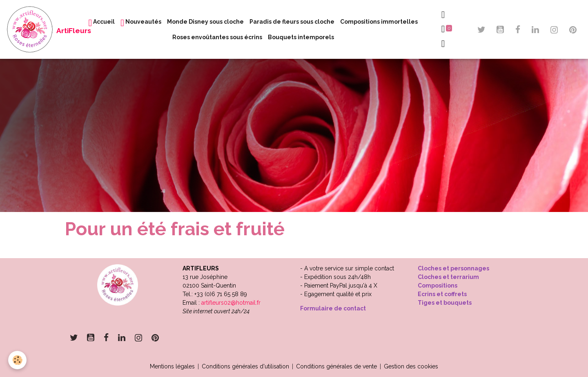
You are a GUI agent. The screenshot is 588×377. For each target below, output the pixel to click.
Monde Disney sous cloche (205, 22)
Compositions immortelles (379, 22)
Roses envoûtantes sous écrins (217, 37)
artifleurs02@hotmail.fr (231, 303)
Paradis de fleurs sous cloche (292, 22)
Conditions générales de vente (336, 366)
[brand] (38, 29)
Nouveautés (141, 23)
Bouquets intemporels (301, 37)
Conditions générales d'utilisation (245, 366)
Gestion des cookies (411, 366)
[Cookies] (17, 360)
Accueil (102, 23)
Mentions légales (172, 366)
